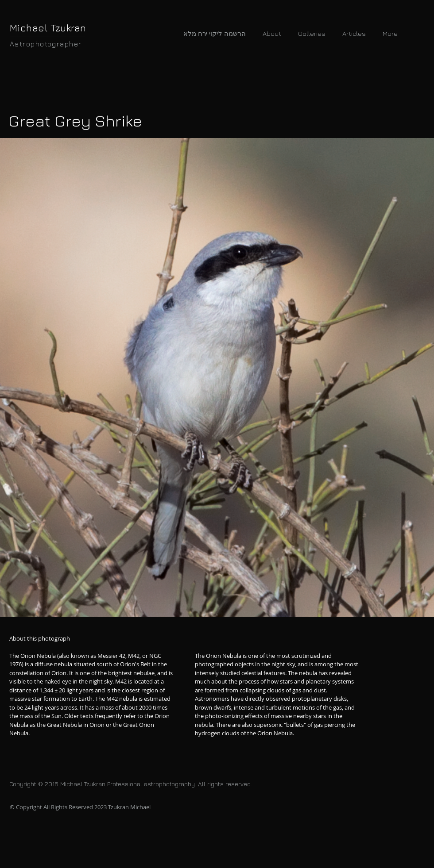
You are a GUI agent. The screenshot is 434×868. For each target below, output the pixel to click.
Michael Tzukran (48, 28)
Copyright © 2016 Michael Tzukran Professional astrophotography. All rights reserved (130, 784)
